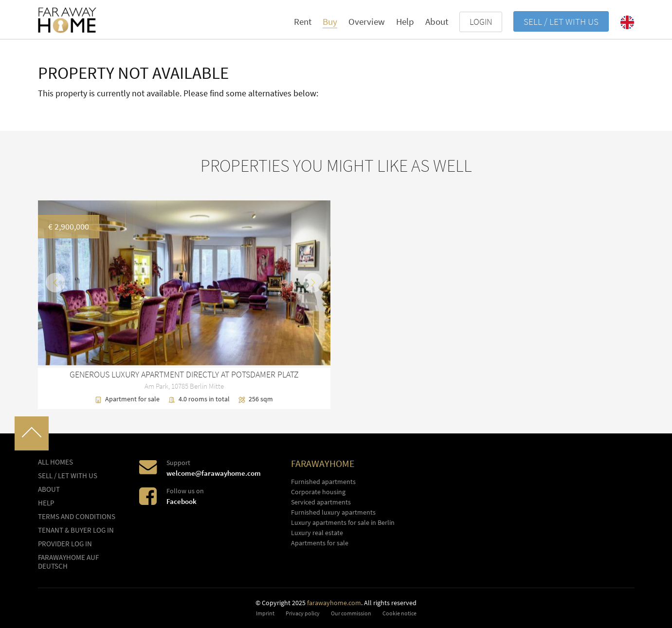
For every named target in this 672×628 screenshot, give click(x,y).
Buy (330, 21)
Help (405, 21)
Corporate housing (318, 492)
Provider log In (65, 544)
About (437, 21)
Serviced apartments (321, 502)
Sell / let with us (561, 21)
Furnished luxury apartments (333, 512)
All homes (55, 462)
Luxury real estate (317, 533)
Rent (303, 21)
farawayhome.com (334, 603)
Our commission (351, 613)
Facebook (182, 501)
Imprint (265, 613)
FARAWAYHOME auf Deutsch (68, 562)
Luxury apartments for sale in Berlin (343, 522)
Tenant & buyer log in (76, 530)
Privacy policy (303, 613)
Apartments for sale (320, 543)
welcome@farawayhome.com (214, 473)
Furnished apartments (323, 482)
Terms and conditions (77, 517)
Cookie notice (400, 613)
